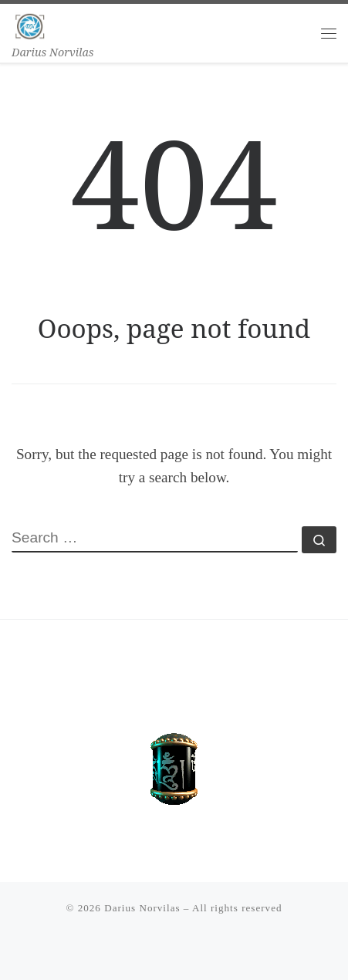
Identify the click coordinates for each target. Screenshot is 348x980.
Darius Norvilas (142, 908)
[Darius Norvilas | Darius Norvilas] (30, 24)
